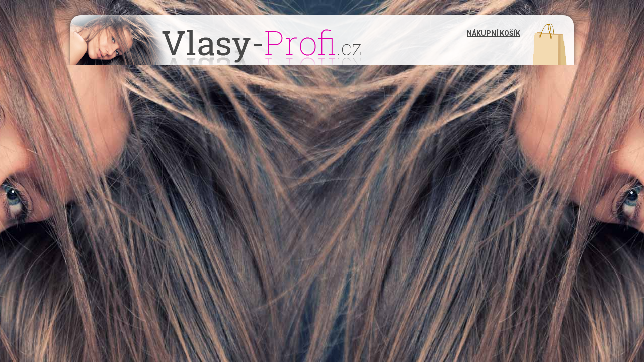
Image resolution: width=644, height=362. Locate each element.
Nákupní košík (494, 33)
